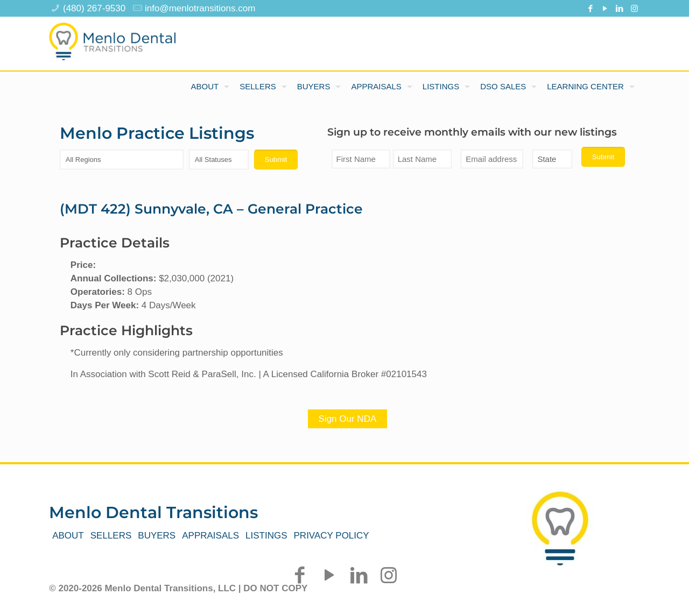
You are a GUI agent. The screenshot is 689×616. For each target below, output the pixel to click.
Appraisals (210, 536)
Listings (266, 536)
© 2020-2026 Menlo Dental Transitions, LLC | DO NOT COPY (178, 588)
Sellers (111, 536)
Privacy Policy (332, 536)
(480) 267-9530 (94, 8)
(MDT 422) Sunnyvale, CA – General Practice (211, 209)
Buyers (157, 536)
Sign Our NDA (348, 419)
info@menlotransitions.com (200, 8)
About (68, 536)
